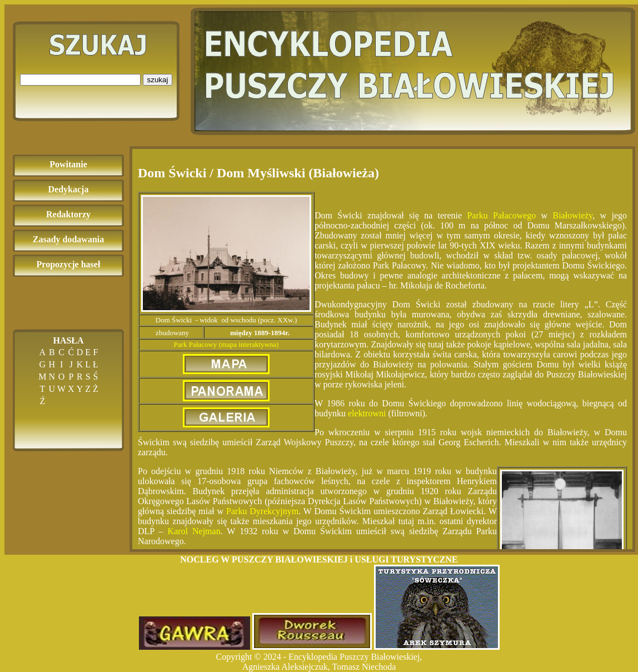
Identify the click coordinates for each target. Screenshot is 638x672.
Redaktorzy (68, 214)
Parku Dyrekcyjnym (262, 511)
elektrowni (367, 413)
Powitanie (68, 164)
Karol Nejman (194, 531)
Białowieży (572, 215)
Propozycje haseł (69, 264)
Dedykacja (69, 189)
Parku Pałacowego (501, 215)
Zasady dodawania (69, 239)
